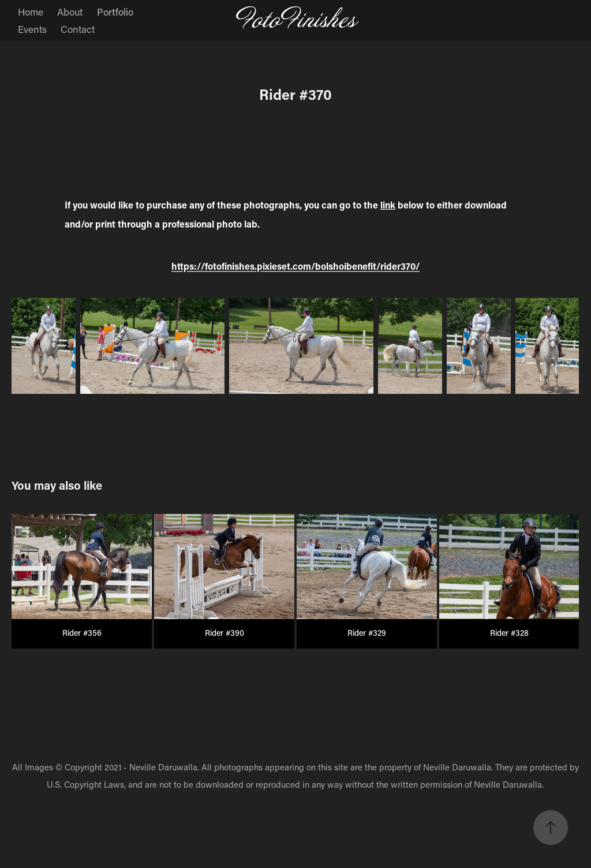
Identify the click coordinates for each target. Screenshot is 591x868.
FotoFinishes (296, 20)
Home (31, 12)
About (70, 12)
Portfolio (115, 12)
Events (32, 29)
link (388, 205)
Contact (78, 29)
